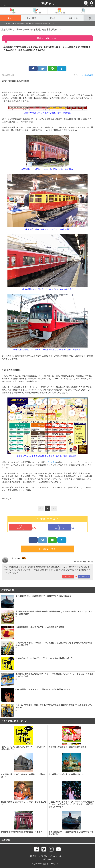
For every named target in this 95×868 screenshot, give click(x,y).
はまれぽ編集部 (87, 75)
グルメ (52, 18)
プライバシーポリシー (58, 856)
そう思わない (84, 576)
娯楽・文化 (73, 18)
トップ (10, 18)
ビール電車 (52, 462)
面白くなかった (60, 527)
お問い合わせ (47, 859)
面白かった (20, 527)
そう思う (68, 576)
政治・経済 (31, 18)
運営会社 (33, 856)
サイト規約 (43, 856)
